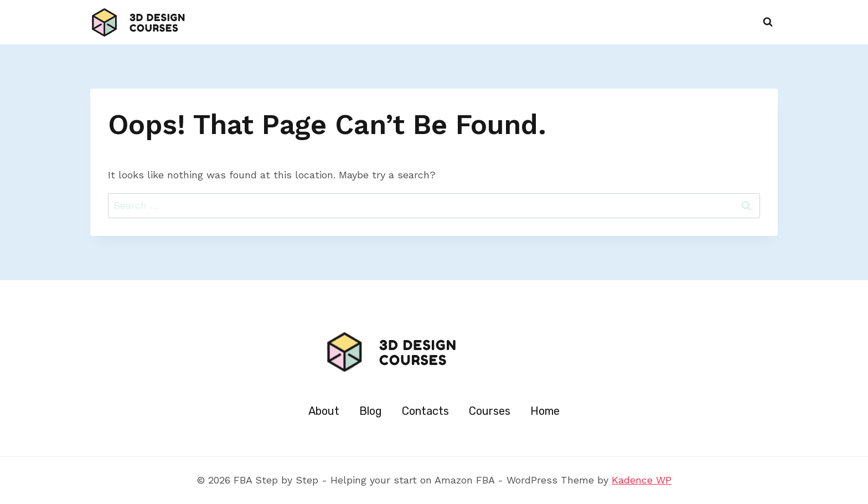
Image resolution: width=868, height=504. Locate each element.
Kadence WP (642, 480)
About (324, 411)
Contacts (425, 411)
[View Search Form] (768, 22)
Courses (490, 411)
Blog (371, 411)
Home (545, 411)
